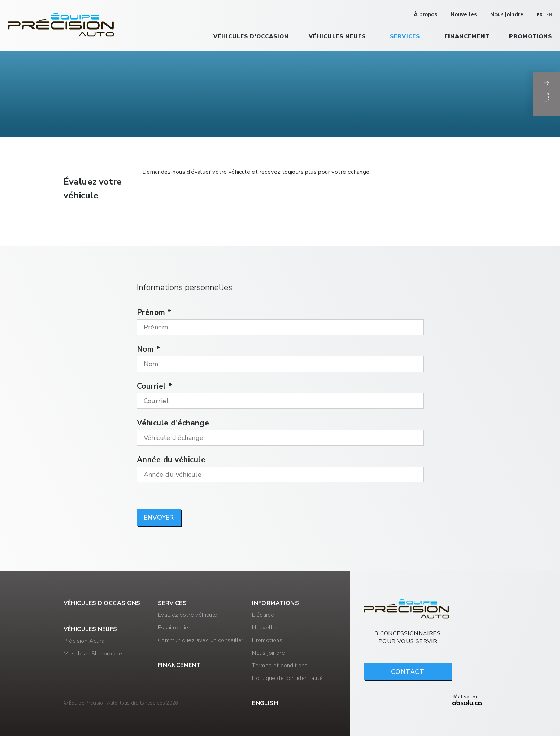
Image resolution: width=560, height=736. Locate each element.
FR (540, 15)
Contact (408, 672)
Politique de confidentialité (287, 678)
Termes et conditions (280, 666)
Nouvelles (464, 14)
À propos (426, 14)
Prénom (154, 312)
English (265, 703)
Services (405, 36)
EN (549, 15)
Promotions (531, 36)
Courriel (155, 386)
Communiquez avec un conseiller (201, 640)
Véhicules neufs (337, 36)
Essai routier (174, 628)
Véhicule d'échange (173, 423)
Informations (275, 603)
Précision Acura (84, 641)
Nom (149, 349)
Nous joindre (507, 14)
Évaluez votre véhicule (188, 615)
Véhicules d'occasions (102, 603)
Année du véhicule (171, 460)
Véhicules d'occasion (251, 36)
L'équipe (263, 615)
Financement (467, 36)
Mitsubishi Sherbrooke (93, 654)
